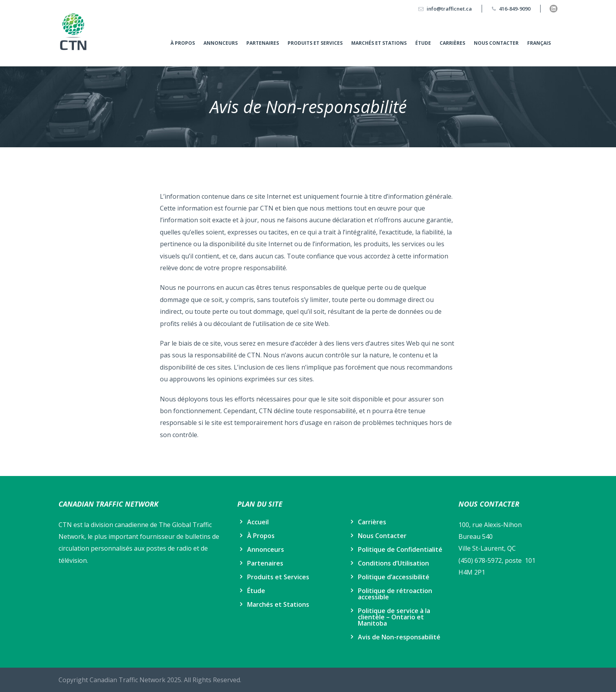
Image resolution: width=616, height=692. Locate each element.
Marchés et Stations (379, 43)
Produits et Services (315, 43)
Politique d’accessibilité (394, 577)
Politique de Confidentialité (400, 549)
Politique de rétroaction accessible (395, 594)
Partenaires (263, 43)
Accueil (258, 522)
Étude (423, 43)
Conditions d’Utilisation (393, 563)
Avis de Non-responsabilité (399, 637)
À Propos (183, 43)
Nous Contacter (496, 43)
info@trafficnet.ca (449, 9)
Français (539, 43)
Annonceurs (221, 43)
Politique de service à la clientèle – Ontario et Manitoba (394, 617)
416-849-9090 (515, 9)
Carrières (452, 43)
